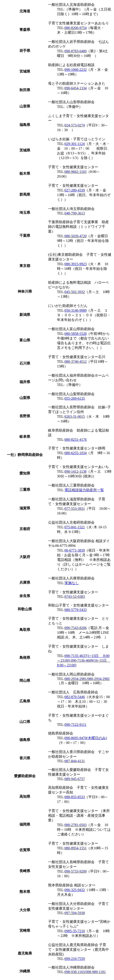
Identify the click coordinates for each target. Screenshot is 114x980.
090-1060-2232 (76, 70)
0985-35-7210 (75, 931)
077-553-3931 (75, 509)
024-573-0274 (75, 125)
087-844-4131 (75, 761)
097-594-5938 (75, 913)
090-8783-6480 (76, 51)
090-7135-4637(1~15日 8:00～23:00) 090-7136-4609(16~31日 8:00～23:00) (84, 660)
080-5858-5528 (76, 334)
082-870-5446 (75, 697)
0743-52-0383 (75, 597)
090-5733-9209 (76, 871)
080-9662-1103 (76, 172)
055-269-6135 (75, 398)
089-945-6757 (75, 779)
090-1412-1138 (76, 471)
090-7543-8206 (76, 628)
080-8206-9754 (76, 28)
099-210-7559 (75, 959)
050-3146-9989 (76, 310)
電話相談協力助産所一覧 (84, 490)
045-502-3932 (75, 292)
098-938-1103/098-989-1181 (85, 972)
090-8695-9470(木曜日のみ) (86, 738)
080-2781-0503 (76, 825)
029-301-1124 (75, 144)
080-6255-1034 (76, 453)
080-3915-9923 (76, 264)
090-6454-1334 (76, 88)
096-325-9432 (75, 890)
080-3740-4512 (76, 362)
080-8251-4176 (76, 440)
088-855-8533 (75, 797)
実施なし (72, 583)
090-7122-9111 (75, 725)
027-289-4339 (75, 190)
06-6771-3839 (75, 550)
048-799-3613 (75, 213)
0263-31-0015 (75, 417)
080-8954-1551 (76, 848)
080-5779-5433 (76, 610)
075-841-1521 (75, 527)
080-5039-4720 (76, 236)
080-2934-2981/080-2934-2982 (87, 679)
